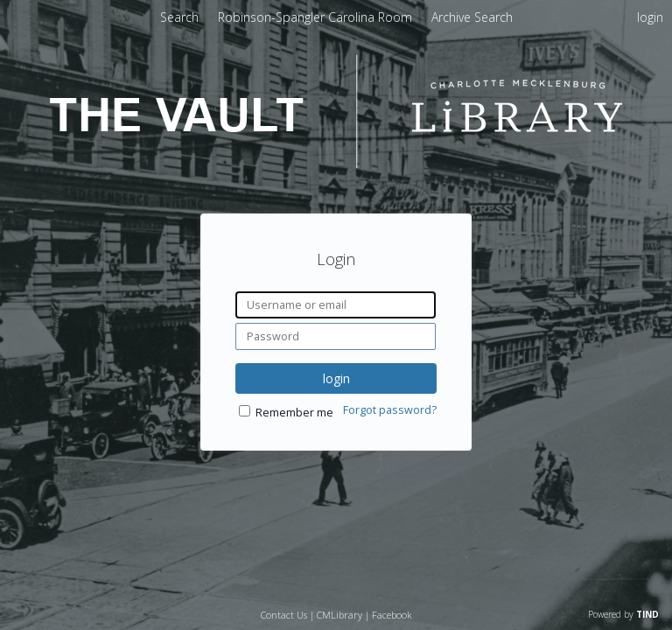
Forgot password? (390, 410)
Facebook (392, 615)
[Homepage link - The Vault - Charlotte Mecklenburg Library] (336, 163)
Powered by (623, 614)
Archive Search (472, 17)
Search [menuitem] (179, 17)
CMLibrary (339, 615)
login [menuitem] (650, 17)
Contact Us (284, 615)
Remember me (294, 413)
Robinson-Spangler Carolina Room (317, 17)
